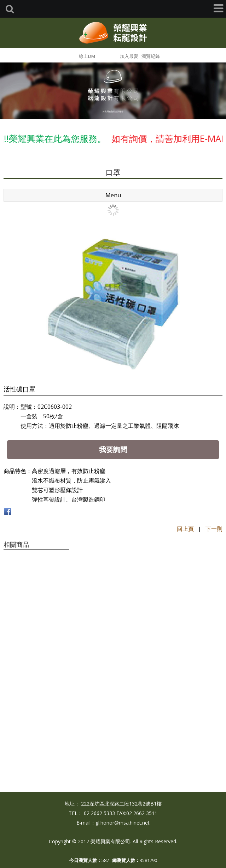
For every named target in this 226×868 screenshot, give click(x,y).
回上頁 (185, 529)
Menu (113, 195)
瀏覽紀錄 (151, 56)
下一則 (214, 529)
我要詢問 (113, 450)
